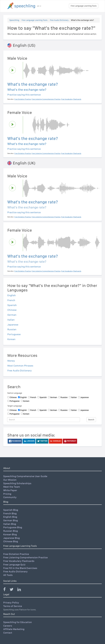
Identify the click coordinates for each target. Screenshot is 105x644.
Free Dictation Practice (16, 554)
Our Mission (10, 480)
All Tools (8, 575)
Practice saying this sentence (24, 95)
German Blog (11, 520)
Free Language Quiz (14, 565)
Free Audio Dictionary (59, 20)
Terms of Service (13, 606)
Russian (12, 329)
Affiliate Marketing (14, 629)
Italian (11, 320)
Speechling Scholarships (17, 483)
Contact (8, 633)
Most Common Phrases (20, 366)
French (11, 300)
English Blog (10, 517)
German (12, 315)
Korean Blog (10, 534)
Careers (8, 626)
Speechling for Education (18, 622)
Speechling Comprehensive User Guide (25, 476)
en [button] (39, 6)
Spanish (12, 305)
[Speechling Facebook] (6, 590)
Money (11, 361)
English (12, 295)
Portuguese (14, 334)
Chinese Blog (11, 541)
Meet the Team (12, 487)
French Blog (10, 513)
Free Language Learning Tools (84, 6)
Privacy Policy (11, 603)
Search (91, 420)
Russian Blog (11, 531)
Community (10, 497)
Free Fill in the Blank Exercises (20, 568)
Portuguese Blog (13, 527)
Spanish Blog (11, 510)
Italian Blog (10, 524)
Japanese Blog (11, 538)
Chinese (12, 310)
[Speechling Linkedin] (21, 590)
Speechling (14, 20)
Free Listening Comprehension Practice (25, 557)
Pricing (7, 494)
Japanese (13, 325)
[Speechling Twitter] (13, 590)
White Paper (10, 490)
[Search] (44, 420)
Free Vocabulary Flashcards (19, 561)
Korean (11, 339)
